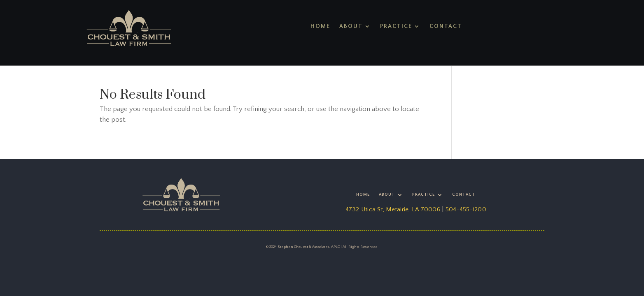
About (351, 27)
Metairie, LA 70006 (413, 209)
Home (320, 27)
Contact (446, 27)
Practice (396, 27)
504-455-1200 (466, 209)
